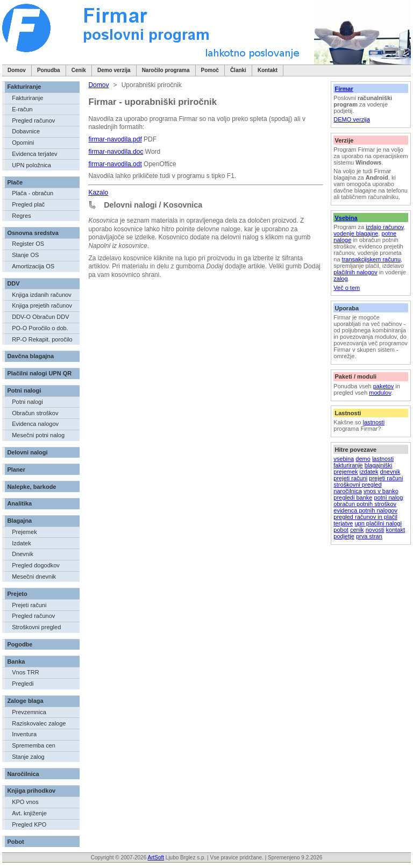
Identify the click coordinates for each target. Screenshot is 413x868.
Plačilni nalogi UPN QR (39, 373)
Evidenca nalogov (35, 424)
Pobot (15, 842)
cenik (357, 530)
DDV (13, 283)
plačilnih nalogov (355, 272)
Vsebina (346, 218)
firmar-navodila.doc (116, 152)
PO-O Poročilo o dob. (40, 328)
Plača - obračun (33, 193)
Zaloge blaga (25, 701)
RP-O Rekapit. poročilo (42, 339)
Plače (15, 182)
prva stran (369, 536)
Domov (17, 70)
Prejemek (24, 532)
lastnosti (374, 422)
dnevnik (390, 472)
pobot (341, 530)
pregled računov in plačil (365, 517)
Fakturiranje (24, 87)
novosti (375, 530)
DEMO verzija (352, 119)
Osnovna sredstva (33, 233)
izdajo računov (384, 227)
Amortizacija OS (33, 266)
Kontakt (268, 70)
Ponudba (49, 70)
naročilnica (348, 491)
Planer (16, 469)
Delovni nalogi (27, 452)
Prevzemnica (29, 712)
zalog (340, 279)
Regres (21, 216)
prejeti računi (350, 478)
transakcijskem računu (371, 259)
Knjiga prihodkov (31, 791)
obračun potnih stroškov (365, 504)
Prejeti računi (29, 605)
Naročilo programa (166, 70)
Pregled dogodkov (36, 565)
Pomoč (210, 70)
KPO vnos (25, 802)
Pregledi (23, 684)
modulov (380, 393)
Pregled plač (28, 204)
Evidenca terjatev (34, 154)
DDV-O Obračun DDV (40, 317)
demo (363, 459)
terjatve (343, 523)
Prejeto (17, 594)
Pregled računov (33, 120)
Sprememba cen (34, 745)
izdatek (369, 472)
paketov (384, 386)
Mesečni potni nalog (38, 435)
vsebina (344, 459)
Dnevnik (23, 554)
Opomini (23, 143)
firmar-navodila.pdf (115, 139)
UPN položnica (31, 165)
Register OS (28, 244)
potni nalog (389, 497)
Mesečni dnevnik (34, 577)
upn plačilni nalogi (378, 523)
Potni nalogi (24, 390)
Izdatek (21, 543)
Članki (238, 70)
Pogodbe (20, 644)
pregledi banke (353, 497)
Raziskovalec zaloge (39, 723)
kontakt (396, 530)
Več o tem (347, 288)
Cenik (79, 70)
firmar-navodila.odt (115, 164)
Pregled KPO (29, 824)
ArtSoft (156, 858)
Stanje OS (25, 255)
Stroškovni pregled (36, 627)
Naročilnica (23, 774)
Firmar (344, 89)
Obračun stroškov (35, 413)
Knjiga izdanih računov (42, 295)
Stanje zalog (28, 757)
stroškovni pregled (357, 485)
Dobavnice (26, 131)
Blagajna (19, 521)
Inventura (24, 734)
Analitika (19, 503)
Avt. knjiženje (29, 813)
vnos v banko (381, 491)
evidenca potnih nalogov (365, 510)
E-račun (22, 109)
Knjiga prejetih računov (42, 305)
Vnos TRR (26, 672)
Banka (16, 661)
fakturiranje (348, 465)
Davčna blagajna (30, 356)
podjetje (344, 536)
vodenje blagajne (356, 233)
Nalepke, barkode (31, 487)
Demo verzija (114, 70)
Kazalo (98, 193)
